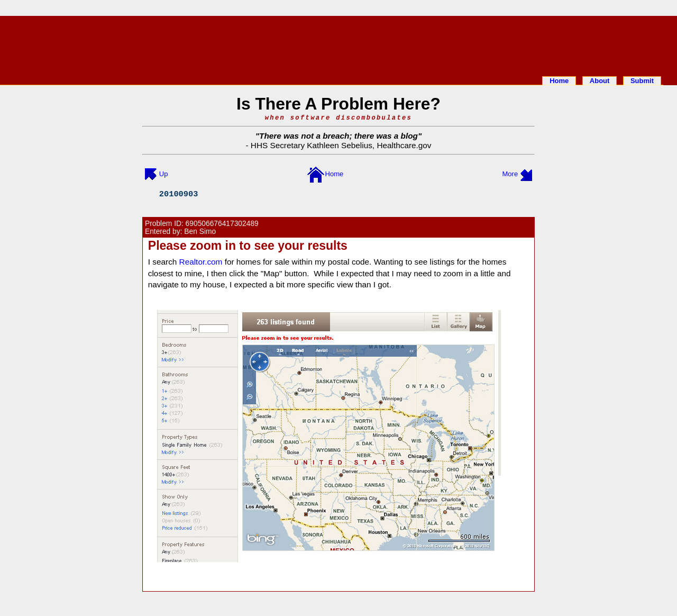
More (510, 174)
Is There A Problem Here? (338, 104)
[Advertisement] (338, 44)
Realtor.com (201, 262)
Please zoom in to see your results (248, 246)
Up (164, 174)
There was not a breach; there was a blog (338, 136)
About (600, 81)
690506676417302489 (222, 224)
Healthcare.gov (404, 145)
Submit (642, 81)
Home (559, 81)
